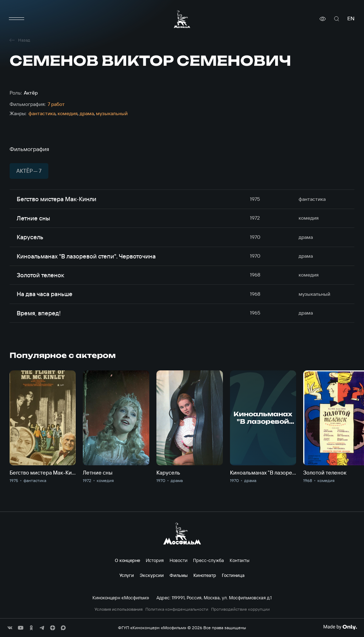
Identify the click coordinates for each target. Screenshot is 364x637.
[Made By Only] (340, 627)
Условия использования (119, 609)
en (351, 19)
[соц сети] (10, 628)
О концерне (127, 560)
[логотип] (182, 19)
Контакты (240, 560)
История (155, 560)
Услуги (127, 575)
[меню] (17, 19)
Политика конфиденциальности (177, 609)
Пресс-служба (208, 560)
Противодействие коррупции (240, 609)
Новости (178, 560)
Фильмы (179, 575)
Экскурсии (152, 575)
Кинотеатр (205, 575)
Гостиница (233, 575)
